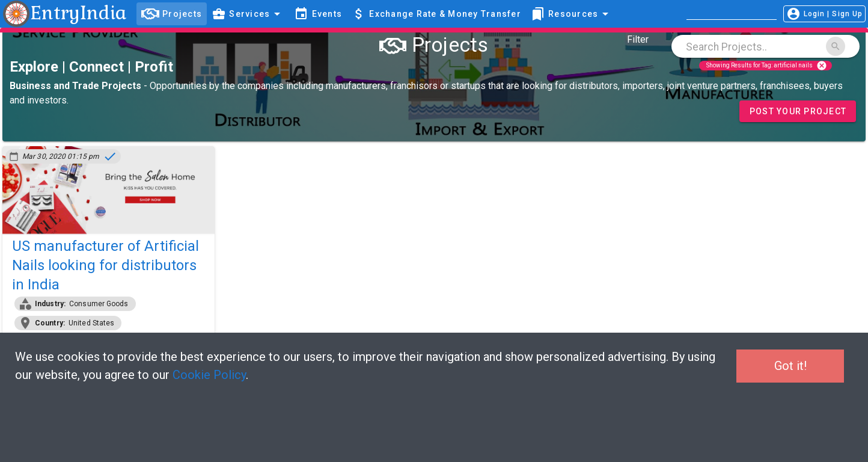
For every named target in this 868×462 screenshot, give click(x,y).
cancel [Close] (822, 66)
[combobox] (766, 46)
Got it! (790, 366)
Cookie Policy (209, 375)
